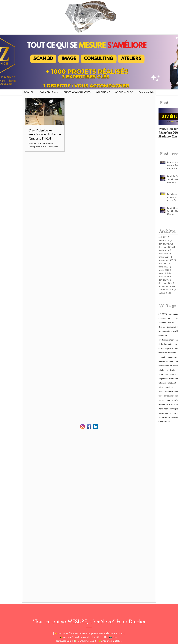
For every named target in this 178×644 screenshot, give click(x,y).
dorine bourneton (166, 344)
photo (161, 374)
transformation (165, 413)
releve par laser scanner (168, 391)
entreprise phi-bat (166, 348)
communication (165, 331)
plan (167, 374)
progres (173, 374)
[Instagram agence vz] (82, 427)
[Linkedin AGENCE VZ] (96, 427)
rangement (163, 379)
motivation (171, 370)
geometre (163, 357)
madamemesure (165, 366)
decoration (163, 335)
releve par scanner (166, 396)
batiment (162, 322)
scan (169, 400)
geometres (173, 357)
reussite (162, 400)
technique (174, 409)
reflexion (162, 383)
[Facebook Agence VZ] (89, 427)
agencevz (162, 318)
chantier (162, 327)
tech (166, 409)
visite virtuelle (164, 422)
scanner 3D (163, 404)
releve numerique (166, 387)
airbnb (170, 318)
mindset (162, 370)
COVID (165, 314)
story (161, 409)
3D (160, 314)
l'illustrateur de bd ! (166, 361)
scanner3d (173, 404)
